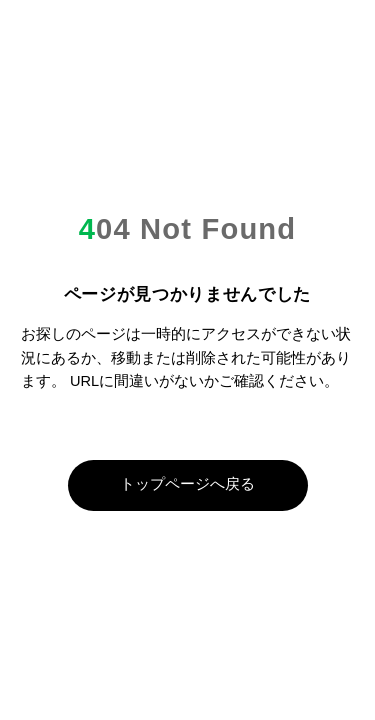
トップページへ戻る (187, 484)
